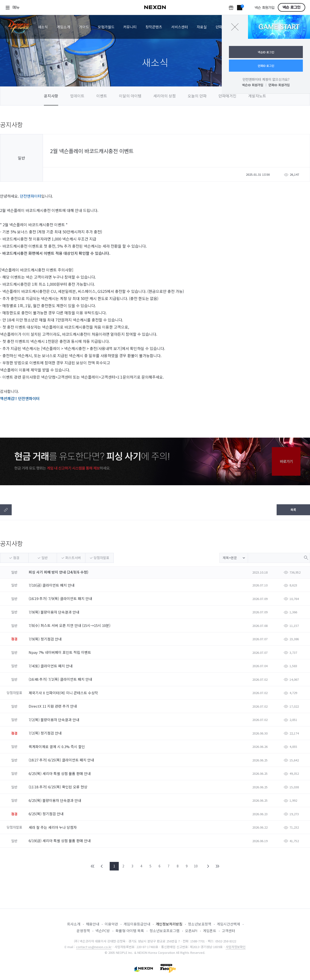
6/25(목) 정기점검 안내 (46, 814)
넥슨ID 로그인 (266, 52)
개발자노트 (257, 96)
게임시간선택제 (228, 924)
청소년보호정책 (200, 924)
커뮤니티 (130, 27)
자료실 (202, 27)
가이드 (84, 27)
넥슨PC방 (103, 931)
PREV (102, 866)
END (217, 866)
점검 (16, 558)
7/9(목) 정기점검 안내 (46, 639)
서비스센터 (180, 27)
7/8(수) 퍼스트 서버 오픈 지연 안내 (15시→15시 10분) (70, 625)
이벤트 (102, 96)
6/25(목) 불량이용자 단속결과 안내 (55, 800)
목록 (293, 510)
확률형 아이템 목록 (130, 931)
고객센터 (228, 931)
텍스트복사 (6, 510)
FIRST (93, 866)
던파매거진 (227, 96)
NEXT (208, 866)
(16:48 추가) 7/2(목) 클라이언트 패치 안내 (61, 679)
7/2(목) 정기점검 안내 (46, 733)
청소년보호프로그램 (165, 931)
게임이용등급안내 (137, 924)
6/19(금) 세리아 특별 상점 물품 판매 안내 (60, 841)
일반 (45, 558)
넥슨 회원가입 (265, 8)
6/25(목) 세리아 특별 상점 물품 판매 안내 (60, 773)
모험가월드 (106, 27)
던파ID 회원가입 (279, 85)
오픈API (191, 931)
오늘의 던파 (197, 96)
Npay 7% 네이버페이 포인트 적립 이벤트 (60, 652)
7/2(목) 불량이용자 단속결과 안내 (54, 720)
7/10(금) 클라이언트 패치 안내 (52, 585)
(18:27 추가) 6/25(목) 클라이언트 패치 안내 (62, 760)
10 (196, 866)
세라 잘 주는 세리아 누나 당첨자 (53, 827)
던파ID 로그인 (266, 66)
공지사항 (51, 96)
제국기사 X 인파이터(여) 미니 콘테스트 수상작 (64, 693)
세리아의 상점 (165, 96)
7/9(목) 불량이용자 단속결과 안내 (54, 612)
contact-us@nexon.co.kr (94, 947)
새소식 (43, 27)
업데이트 (77, 96)
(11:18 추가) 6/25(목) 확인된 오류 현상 (58, 787)
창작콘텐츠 (154, 27)
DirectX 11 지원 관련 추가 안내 (53, 706)
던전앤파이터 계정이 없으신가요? (266, 79)
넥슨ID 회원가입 (253, 85)
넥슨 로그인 (292, 7)
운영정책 (83, 931)
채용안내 (93, 924)
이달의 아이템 (130, 96)
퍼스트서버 (73, 558)
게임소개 (63, 27)
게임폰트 (210, 931)
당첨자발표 (101, 558)
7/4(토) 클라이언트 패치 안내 (51, 666)
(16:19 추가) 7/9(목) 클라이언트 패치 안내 (61, 598)
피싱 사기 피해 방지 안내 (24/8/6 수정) (58, 572)
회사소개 (74, 924)
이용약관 (111, 924)
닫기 (235, 27)
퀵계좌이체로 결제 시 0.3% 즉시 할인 (57, 747)
